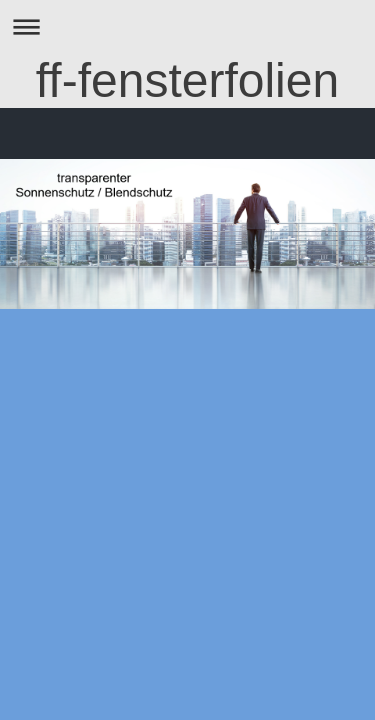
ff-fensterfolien (187, 80)
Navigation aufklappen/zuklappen (187, 26)
